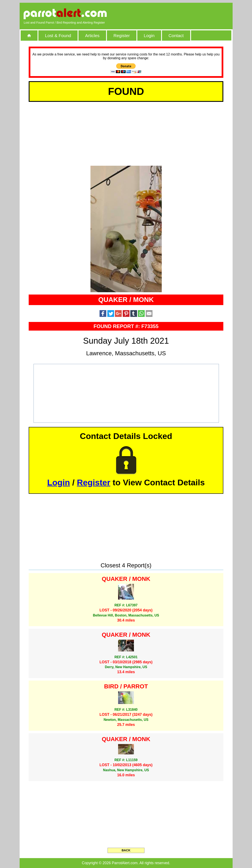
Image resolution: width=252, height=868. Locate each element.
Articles (92, 36)
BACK (126, 850)
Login (149, 36)
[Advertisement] (180, 14)
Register (122, 36)
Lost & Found (58, 36)
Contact (176, 36)
